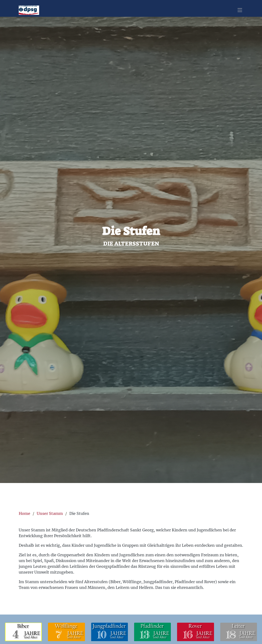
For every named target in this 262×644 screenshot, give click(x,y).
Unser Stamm (50, 513)
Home (24, 513)
